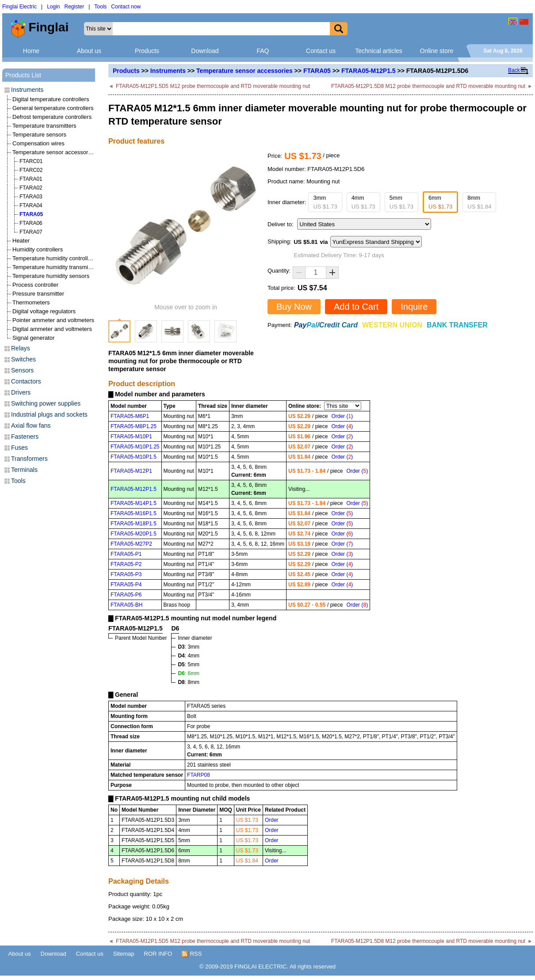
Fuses (19, 448)
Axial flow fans (31, 425)
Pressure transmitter (38, 294)
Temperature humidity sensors (51, 276)
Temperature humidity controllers (54, 258)
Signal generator (33, 338)
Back (514, 70)
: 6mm (189, 673)
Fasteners (25, 437)
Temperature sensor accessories (245, 71)
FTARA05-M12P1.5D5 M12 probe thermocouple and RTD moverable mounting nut (213, 86)
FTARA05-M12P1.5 (369, 71)
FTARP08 (199, 775)
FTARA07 (31, 232)
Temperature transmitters (44, 126)
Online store (437, 51)
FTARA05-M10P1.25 (135, 447)
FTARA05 (317, 71)
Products (147, 51)
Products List (23, 75)
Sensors (22, 370)
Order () (342, 416)
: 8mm (189, 682)
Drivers (21, 392)
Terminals (24, 470)
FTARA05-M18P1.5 (134, 524)
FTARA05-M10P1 (131, 437)
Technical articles (379, 51)
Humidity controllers (38, 249)
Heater (21, 241)
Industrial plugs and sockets (49, 414)
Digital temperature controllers (51, 99)
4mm (363, 202)
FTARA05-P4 (126, 585)
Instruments (168, 71)
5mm (401, 202)
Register (75, 7)
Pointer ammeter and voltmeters (53, 320)
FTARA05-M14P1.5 (134, 503)
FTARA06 (31, 223)
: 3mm (189, 647)
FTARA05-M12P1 (131, 471)
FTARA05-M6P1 (130, 416)
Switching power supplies (46, 403)
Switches (23, 359)
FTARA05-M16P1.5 (134, 513)
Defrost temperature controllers (52, 117)
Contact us (321, 51)
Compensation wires (38, 143)
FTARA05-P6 (126, 595)
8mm (479, 202)
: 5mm (189, 665)
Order (272, 820)
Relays (21, 348)
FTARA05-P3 (126, 574)
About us (89, 51)
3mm (325, 202)
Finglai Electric (19, 7)
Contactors (26, 381)
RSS (192, 954)
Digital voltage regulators (44, 311)
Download (205, 51)
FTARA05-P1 (126, 554)
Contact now (126, 7)
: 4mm (189, 656)
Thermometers (31, 302)
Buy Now (294, 307)
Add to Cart (356, 307)
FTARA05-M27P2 (131, 544)
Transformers (29, 459)
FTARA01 (31, 179)
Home (31, 51)
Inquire (414, 307)
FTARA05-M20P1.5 (134, 534)
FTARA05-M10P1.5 (134, 457)
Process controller (35, 285)
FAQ (263, 51)
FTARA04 (31, 205)
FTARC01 (31, 161)
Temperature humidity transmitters (56, 267)
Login (53, 7)
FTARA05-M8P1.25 (134, 426)
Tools (100, 7)
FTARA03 (31, 197)
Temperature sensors (39, 135)
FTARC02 (31, 170)
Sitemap (124, 954)
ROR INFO (158, 954)
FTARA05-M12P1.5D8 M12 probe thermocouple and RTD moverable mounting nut (428, 86)
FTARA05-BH (126, 605)
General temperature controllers (53, 108)
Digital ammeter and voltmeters (52, 329)
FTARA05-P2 (126, 564)
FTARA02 (31, 188)
